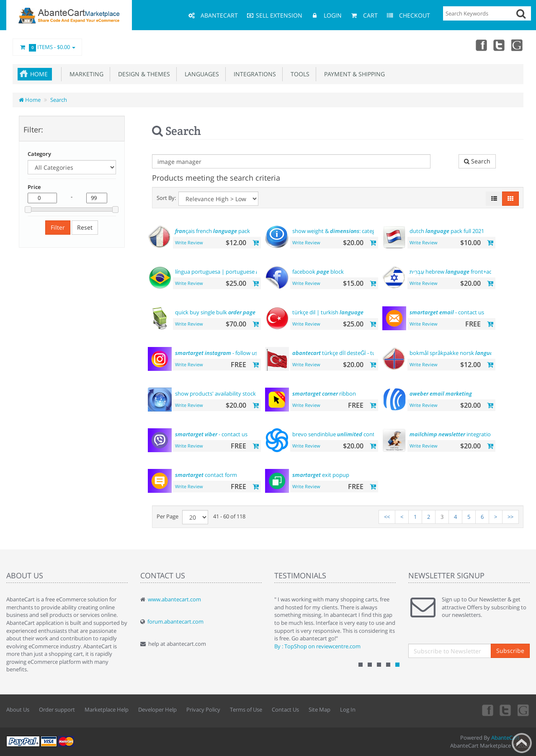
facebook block (318, 272)
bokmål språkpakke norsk (454, 353)
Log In (348, 709)
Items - (47, 47)
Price (34, 187)
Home (39, 74)
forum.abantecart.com (175, 621)
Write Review (189, 242)
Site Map (320, 709)
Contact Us (285, 709)
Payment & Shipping (353, 74)
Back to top (522, 743)
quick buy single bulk (215, 312)
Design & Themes (142, 74)
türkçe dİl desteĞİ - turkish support (363, 353)
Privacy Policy (203, 709)
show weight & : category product (362, 231)
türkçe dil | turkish (328, 312)
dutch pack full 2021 (447, 231)
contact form (206, 475)
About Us (18, 709)
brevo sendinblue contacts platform (372, 434)
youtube (518, 45)
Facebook (481, 45)
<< (387, 517)
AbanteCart (505, 738)
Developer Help (157, 709)
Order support (57, 709)
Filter (58, 227)
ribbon (324, 394)
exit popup (321, 475)
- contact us (447, 312)
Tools (298, 74)
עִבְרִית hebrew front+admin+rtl (460, 272)
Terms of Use (246, 709)
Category (39, 154)
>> (510, 517)
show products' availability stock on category (239, 394)
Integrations (253, 74)
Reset (85, 227)
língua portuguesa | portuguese (227, 272)
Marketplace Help (107, 709)
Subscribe (510, 651)
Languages (200, 74)
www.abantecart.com (174, 599)
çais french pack (213, 231)
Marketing (85, 74)
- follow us (216, 353)
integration (452, 434)
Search (59, 100)
